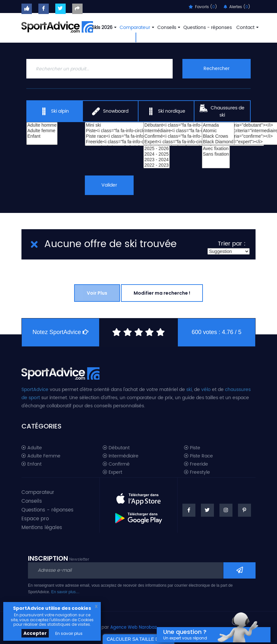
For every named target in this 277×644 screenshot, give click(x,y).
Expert (112, 472)
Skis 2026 (104, 28)
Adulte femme (42, 131)
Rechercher (217, 69)
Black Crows (218, 136)
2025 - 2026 (157, 149)
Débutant (116, 448)
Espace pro (35, 519)
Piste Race (198, 456)
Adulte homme (42, 125)
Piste (192, 448)
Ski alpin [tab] (54, 111)
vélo (206, 390)
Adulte (32, 448)
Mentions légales (42, 528)
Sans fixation (216, 154)
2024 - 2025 (157, 154)
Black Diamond (218, 142)
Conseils (168, 28)
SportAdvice (35, 390)
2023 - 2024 (157, 160)
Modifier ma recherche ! (162, 293)
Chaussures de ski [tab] (222, 112)
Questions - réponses (208, 28)
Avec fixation (216, 149)
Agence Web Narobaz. (134, 628)
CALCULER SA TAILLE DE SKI (138, 639)
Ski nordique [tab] (166, 111)
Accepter (35, 633)
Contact (247, 28)
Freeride (196, 464)
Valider (109, 185)
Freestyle (197, 472)
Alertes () (237, 7)
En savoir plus (69, 633)
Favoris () (203, 7)
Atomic (218, 131)
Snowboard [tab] (110, 111)
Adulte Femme (41, 456)
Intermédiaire (121, 456)
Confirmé (116, 464)
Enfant (42, 136)
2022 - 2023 (157, 165)
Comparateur (136, 28)
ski (189, 390)
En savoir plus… (65, 592)
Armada (218, 125)
